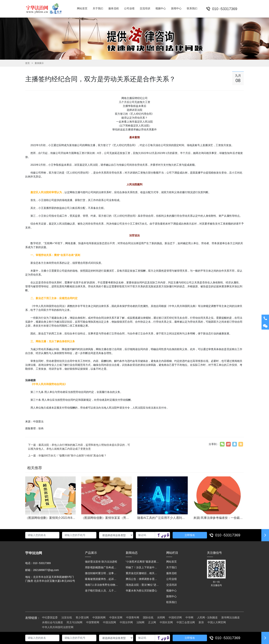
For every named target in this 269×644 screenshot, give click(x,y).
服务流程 (171, 573)
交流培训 (171, 585)
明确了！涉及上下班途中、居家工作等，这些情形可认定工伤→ (142, 567)
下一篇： (79, 447)
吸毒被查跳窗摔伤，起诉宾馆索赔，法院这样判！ (102, 579)
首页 (27, 63)
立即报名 (190, 535)
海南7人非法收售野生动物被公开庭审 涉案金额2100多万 (102, 585)
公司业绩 (171, 579)
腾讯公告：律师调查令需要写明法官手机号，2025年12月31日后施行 (142, 579)
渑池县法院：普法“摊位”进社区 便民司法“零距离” (142, 585)
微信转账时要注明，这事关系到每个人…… (102, 573)
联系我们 (171, 602)
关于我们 (171, 567)
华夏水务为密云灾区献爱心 (141, 591)
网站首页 (171, 562)
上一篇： (67, 455)
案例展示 (39, 63)
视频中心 (171, 591)
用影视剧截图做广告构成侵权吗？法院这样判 (102, 567)
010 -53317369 (228, 535)
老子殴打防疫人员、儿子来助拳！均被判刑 (102, 591)
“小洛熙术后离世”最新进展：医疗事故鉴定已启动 (142, 562)
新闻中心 (171, 596)
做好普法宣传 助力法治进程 (101, 562)
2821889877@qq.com (46, 570)
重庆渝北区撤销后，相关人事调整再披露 (142, 573)
